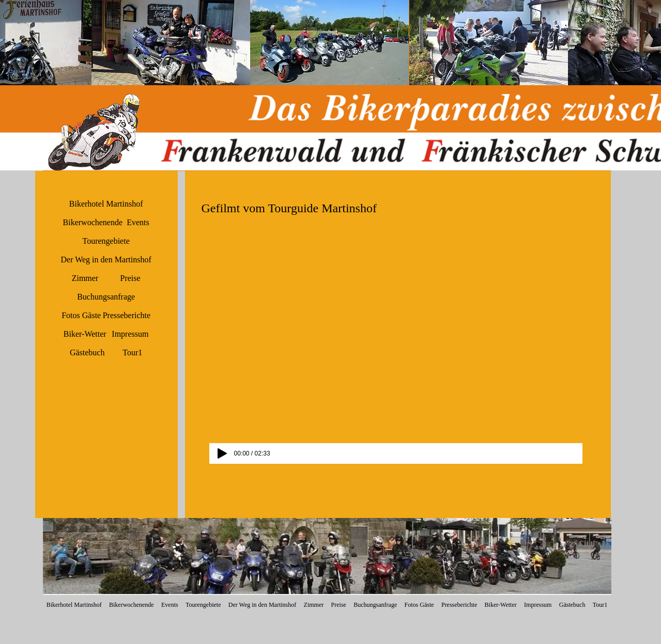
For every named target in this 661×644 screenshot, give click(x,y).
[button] (171, 43)
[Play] (222, 453)
